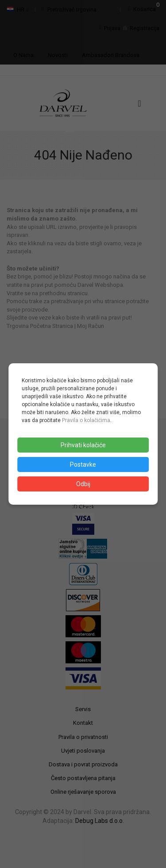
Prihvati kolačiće (83, 445)
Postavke (83, 464)
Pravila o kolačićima (86, 420)
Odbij (83, 484)
